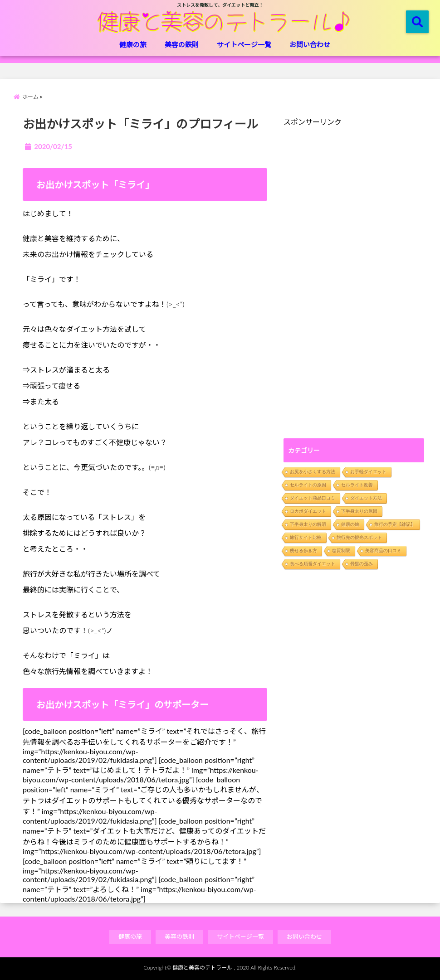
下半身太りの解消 (308, 524)
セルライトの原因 (308, 485)
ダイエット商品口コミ (313, 498)
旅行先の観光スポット (359, 537)
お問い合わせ (310, 44)
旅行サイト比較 (306, 537)
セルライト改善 (357, 485)
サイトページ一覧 (244, 44)
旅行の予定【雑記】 (395, 524)
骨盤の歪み (362, 564)
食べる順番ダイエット (313, 564)
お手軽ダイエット (368, 472)
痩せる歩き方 (303, 551)
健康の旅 (133, 44)
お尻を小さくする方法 (313, 472)
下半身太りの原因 (359, 511)
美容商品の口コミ (383, 551)
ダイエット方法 (366, 498)
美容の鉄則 (182, 44)
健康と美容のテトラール (202, 968)
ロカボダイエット (308, 511)
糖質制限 (341, 551)
